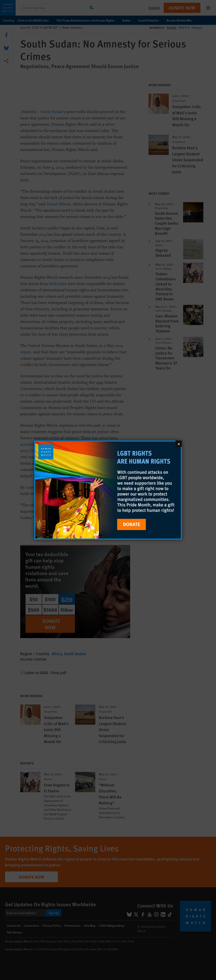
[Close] (179, 444)
